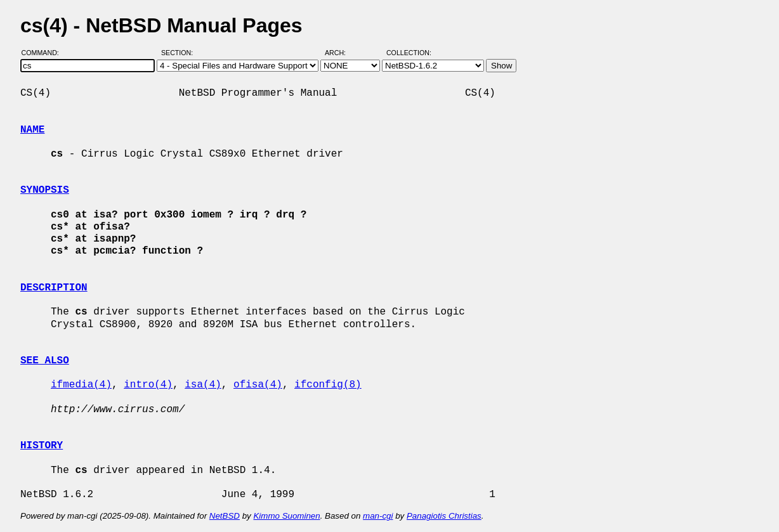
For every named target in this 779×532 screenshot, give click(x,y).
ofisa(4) (258, 385)
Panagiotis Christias (444, 516)
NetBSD (225, 516)
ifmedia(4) (81, 385)
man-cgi (378, 516)
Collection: (409, 53)
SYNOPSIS (45, 190)
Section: (180, 53)
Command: (44, 53)
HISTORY (42, 446)
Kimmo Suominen (286, 516)
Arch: (341, 53)
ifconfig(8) (328, 385)
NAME (32, 130)
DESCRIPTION (54, 288)
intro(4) (148, 385)
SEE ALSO (45, 361)
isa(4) (203, 385)
